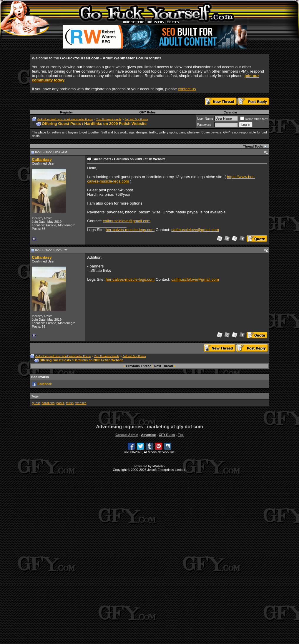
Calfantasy (42, 159)
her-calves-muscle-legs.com (130, 230)
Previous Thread (139, 366)
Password (204, 125)
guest (36, 403)
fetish (70, 403)
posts (60, 403)
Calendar (231, 112)
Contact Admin (127, 435)
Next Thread (164, 366)
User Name (205, 118)
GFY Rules (147, 112)
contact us (187, 89)
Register (67, 112)
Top (181, 435)
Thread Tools (253, 146)
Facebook (44, 384)
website (81, 403)
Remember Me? (254, 119)
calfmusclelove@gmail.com (127, 221)
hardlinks (48, 403)
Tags (35, 396)
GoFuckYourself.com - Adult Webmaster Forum (65, 119)
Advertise (148, 435)
